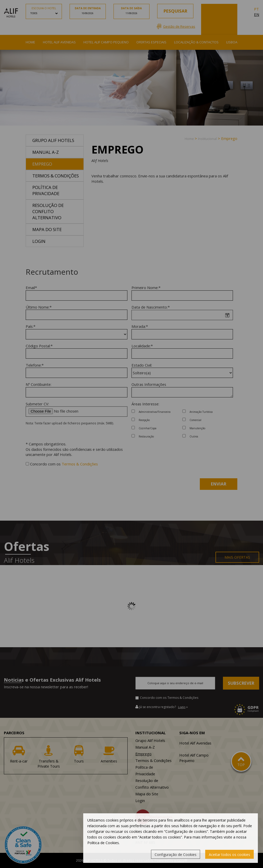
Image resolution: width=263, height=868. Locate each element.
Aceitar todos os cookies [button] (229, 855)
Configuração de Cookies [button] (176, 855)
